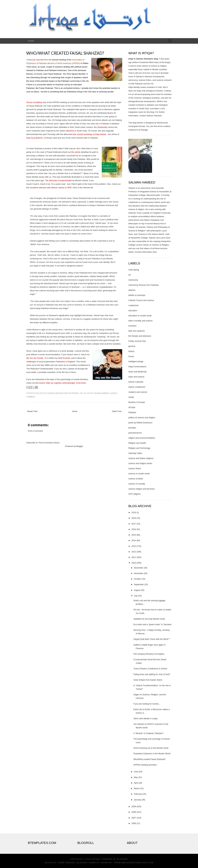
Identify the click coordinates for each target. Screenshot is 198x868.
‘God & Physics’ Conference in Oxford (150, 669)
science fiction (135, 468)
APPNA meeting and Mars (145, 765)
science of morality (137, 484)
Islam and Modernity (137, 372)
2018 (134, 518)
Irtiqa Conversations (137, 367)
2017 (134, 524)
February (138, 794)
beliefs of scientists (137, 295)
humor (131, 356)
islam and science (136, 377)
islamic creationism (137, 387)
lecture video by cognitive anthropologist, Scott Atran (62, 383)
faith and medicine (137, 331)
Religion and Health (137, 443)
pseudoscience (135, 433)
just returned (38, 60)
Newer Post (32, 411)
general (132, 346)
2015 (134, 535)
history (131, 351)
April (136, 783)
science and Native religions (141, 458)
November (139, 573)
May (136, 777)
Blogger (80, 446)
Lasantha (106, 863)
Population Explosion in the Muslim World (152, 753)
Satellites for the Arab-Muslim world (149, 619)
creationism (133, 305)
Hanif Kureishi (64, 358)
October (138, 579)
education (133, 310)
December (139, 568)
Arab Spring (134, 270)
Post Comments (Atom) (49, 443)
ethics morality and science (140, 321)
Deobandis (102, 127)
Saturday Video (135, 453)
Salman (132, 188)
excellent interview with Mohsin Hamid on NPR (51, 188)
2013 (134, 546)
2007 (134, 818)
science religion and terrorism (142, 489)
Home (31, 41)
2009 (134, 806)
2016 (134, 529)
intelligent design (136, 361)
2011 (134, 557)
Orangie (144, 130)
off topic (132, 407)
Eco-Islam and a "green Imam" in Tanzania (152, 624)
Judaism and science (138, 392)
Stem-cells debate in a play (145, 718)
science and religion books (140, 463)
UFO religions (135, 494)
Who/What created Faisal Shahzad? (65, 53)
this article (76, 152)
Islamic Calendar (136, 382)
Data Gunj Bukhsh (34, 138)
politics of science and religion (52, 393)
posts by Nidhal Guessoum (140, 423)
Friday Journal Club (137, 341)
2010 (134, 563)
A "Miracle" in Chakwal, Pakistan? (148, 733)
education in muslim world (140, 316)
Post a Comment (35, 431)
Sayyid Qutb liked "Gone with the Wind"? (152, 639)
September (139, 584)
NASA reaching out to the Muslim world (151, 748)
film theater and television (140, 336)
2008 (134, 812)
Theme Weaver (66, 863)
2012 (134, 552)
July (136, 596)
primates (132, 428)
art (130, 275)
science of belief (136, 479)
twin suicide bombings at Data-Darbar (90, 134)
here (155, 252)
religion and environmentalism (142, 438)
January (138, 800)
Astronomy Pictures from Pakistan (144, 285)
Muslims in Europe (137, 402)
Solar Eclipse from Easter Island (148, 680)
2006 (134, 823)
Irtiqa (96, 859)
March (137, 788)
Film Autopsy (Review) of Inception (149, 654)
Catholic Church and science (141, 300)
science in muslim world (139, 474)
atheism (132, 290)
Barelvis (70, 131)
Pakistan (132, 412)
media (131, 397)
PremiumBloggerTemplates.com (134, 863)
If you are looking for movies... (147, 704)
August (137, 590)
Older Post (117, 411)
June (136, 772)
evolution (132, 326)
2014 (134, 540)
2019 (134, 512)
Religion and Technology (139, 448)
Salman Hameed (102, 393)
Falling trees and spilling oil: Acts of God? (152, 674)
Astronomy (133, 280)
